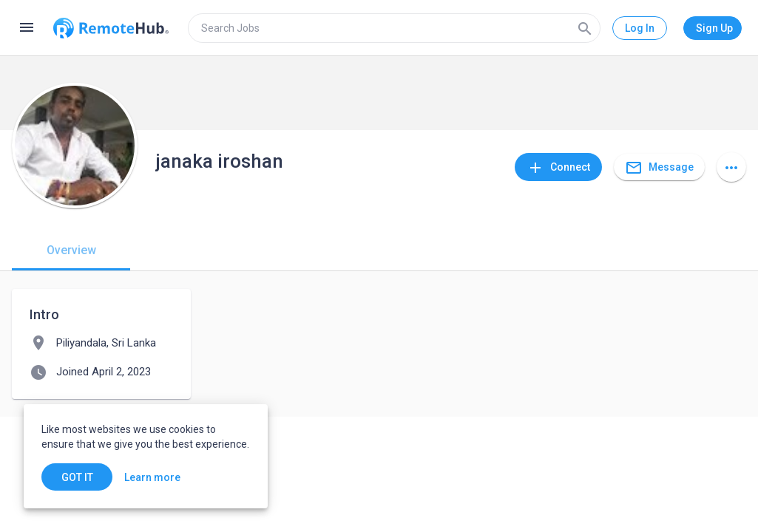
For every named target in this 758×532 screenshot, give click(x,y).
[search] (394, 28)
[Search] (585, 28)
